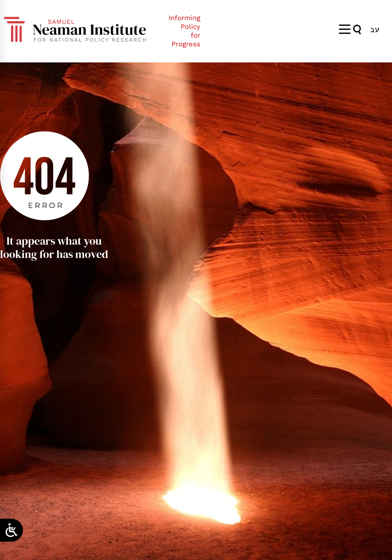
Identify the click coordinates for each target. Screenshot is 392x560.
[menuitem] (375, 29)
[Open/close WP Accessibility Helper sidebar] (11, 530)
